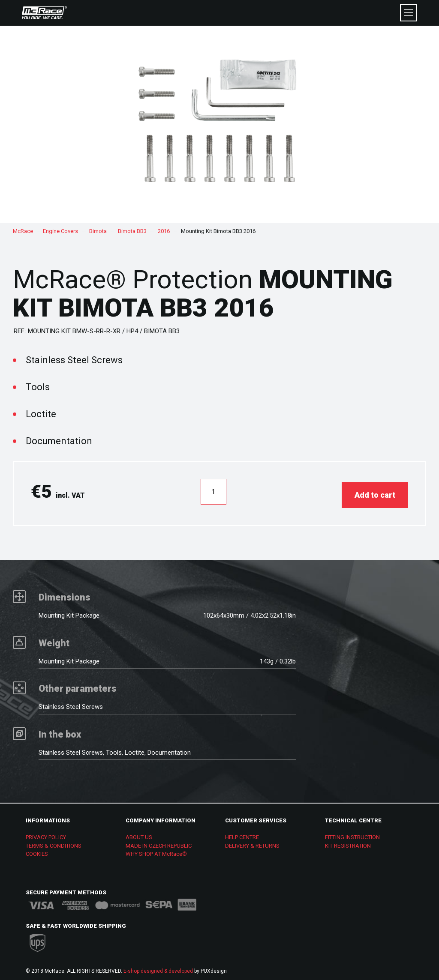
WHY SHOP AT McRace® (156, 850)
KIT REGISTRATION (348, 842)
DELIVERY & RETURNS (252, 842)
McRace (23, 231)
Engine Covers (60, 231)
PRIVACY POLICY (46, 834)
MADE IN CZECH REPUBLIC (159, 842)
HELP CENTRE (242, 834)
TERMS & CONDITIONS (54, 842)
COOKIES (37, 850)
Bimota (98, 231)
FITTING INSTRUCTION (352, 834)
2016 (164, 231)
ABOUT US (139, 834)
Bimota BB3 (132, 231)
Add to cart (375, 491)
